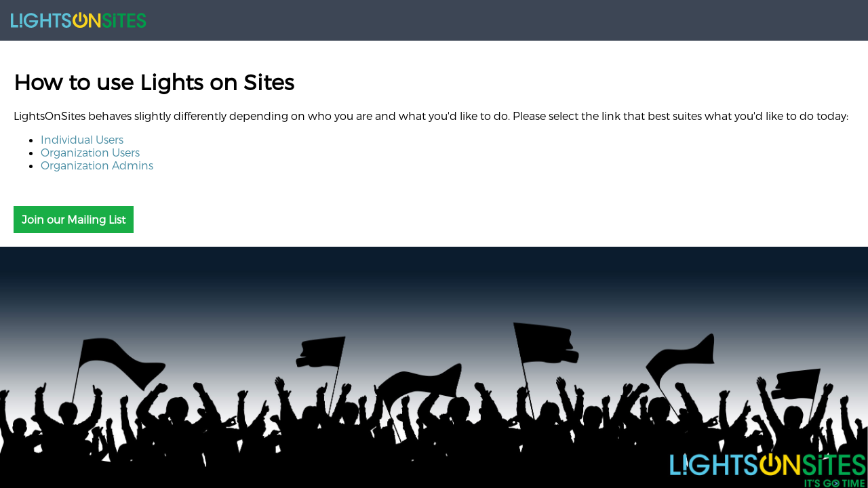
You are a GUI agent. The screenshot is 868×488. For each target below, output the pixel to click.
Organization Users (90, 152)
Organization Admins (97, 165)
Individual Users (82, 139)
